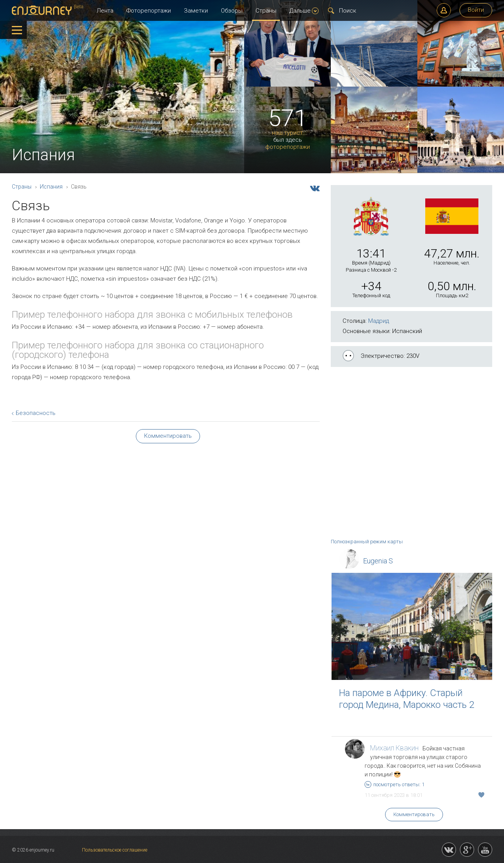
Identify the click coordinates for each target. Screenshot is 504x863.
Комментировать (414, 814)
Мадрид (379, 321)
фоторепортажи (288, 147)
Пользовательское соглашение (115, 850)
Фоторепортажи (149, 11)
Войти (476, 10)
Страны (266, 11)
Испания (51, 187)
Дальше (304, 11)
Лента (105, 11)
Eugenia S (378, 561)
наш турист (287, 133)
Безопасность (36, 413)
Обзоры (232, 11)
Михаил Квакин (394, 748)
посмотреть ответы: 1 (395, 784)
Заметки (196, 11)
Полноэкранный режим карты (367, 542)
